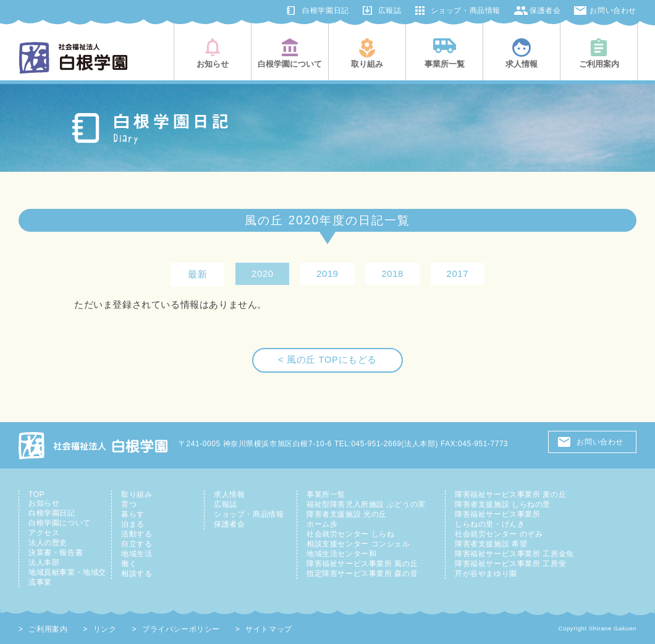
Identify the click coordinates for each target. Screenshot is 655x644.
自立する (137, 544)
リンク (105, 629)
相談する (137, 574)
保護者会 (545, 11)
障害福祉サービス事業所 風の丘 (362, 564)
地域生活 (137, 554)
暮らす (133, 514)
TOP (36, 494)
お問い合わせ (613, 11)
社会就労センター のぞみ (499, 534)
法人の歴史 (48, 543)
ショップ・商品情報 (466, 11)
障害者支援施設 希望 (491, 544)
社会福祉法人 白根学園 (94, 445)
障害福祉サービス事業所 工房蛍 (510, 564)
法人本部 (44, 562)
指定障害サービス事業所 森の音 (362, 574)
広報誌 (390, 11)
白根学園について (60, 523)
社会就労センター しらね (350, 534)
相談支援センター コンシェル (358, 544)
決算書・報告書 (56, 553)
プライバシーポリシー (181, 629)
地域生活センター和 (341, 554)
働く (129, 564)
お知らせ (44, 503)
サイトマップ (269, 629)
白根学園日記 (326, 11)
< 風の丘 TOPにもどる (327, 360)
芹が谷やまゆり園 (486, 574)
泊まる (133, 524)
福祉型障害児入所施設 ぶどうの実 (366, 504)
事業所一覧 (326, 494)
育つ (129, 504)
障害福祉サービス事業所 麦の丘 (510, 494)
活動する (137, 534)
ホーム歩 (322, 524)
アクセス (44, 533)
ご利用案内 (48, 629)
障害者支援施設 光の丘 (347, 514)
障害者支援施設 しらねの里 (503, 504)
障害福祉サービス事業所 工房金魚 (514, 554)
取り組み (137, 494)
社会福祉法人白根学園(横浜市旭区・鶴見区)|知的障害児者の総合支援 (73, 58)
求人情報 (229, 494)
